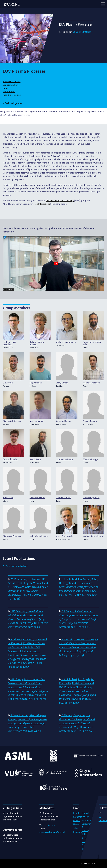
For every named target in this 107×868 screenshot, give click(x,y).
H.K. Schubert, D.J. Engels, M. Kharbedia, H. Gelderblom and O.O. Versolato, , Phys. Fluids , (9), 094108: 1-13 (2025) (77, 691)
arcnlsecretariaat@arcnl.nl (52, 832)
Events (76, 821)
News (6, 88)
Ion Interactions (42, 204)
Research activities (12, 82)
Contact (85, 813)
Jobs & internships (12, 95)
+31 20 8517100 (48, 825)
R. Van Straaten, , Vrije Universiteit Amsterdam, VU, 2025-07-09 (28, 723)
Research (78, 817)
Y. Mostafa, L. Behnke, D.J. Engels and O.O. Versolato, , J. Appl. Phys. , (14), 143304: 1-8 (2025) (79, 647)
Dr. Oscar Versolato (82, 32)
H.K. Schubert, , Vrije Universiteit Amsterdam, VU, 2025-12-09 (28, 619)
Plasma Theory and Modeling (60, 201)
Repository (79, 832)
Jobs (75, 828)
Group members (11, 85)
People (77, 813)
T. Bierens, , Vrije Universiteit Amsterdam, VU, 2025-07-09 (77, 723)
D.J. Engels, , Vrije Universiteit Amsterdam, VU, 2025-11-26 (78, 619)
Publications (9, 92)
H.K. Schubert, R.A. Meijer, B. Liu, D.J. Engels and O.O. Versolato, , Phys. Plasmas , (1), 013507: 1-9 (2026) (79, 587)
